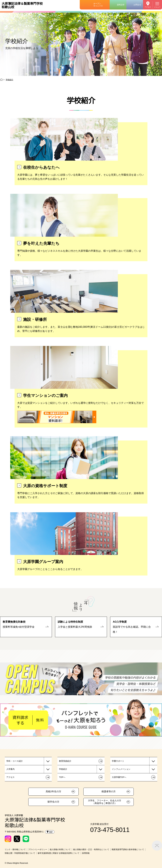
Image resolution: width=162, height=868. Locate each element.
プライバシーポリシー (38, 850)
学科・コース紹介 (15, 761)
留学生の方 (53, 802)
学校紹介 (63, 769)
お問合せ (137, 5)
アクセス (148, 7)
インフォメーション (121, 769)
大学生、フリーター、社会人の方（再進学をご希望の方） (105, 802)
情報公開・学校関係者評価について (20, 853)
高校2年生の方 (53, 791)
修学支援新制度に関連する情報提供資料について (59, 853)
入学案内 (10, 769)
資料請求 (121, 5)
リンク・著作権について (15, 850)
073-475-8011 (110, 830)
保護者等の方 (109, 791)
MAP (50, 832)
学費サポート (118, 761)
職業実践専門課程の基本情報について (128, 850)
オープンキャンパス (98, 5)
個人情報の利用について (60, 850)
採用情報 (86, 853)
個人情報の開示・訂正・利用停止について (91, 850)
